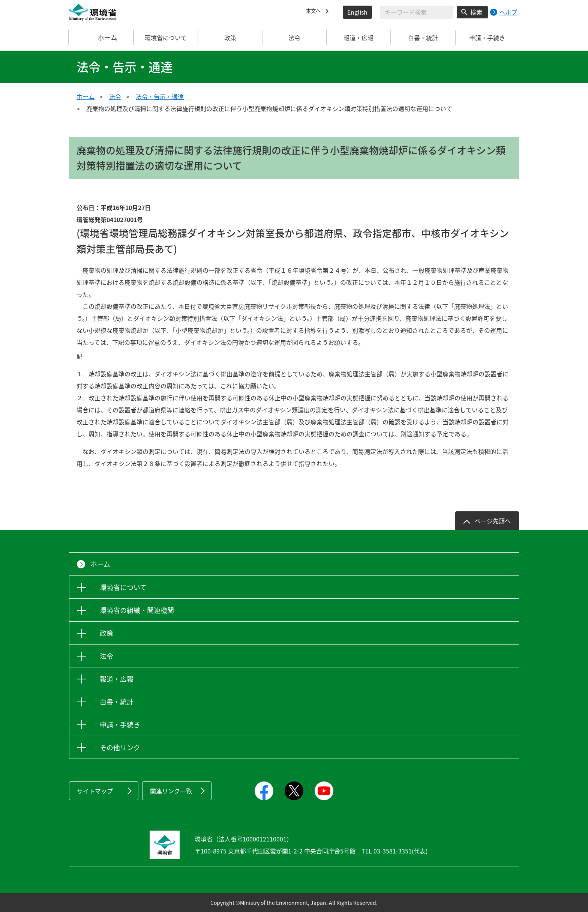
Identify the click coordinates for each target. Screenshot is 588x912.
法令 (115, 96)
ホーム (102, 38)
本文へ (315, 12)
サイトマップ (95, 791)
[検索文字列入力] (417, 12)
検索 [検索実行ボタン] (476, 12)
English (357, 12)
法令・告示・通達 (160, 96)
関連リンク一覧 (171, 791)
